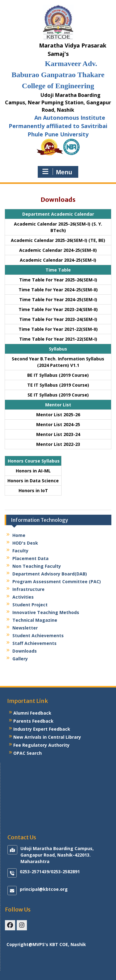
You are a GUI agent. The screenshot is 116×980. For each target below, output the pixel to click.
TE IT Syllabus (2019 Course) (58, 385)
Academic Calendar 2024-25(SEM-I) (58, 260)
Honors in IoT (33, 490)
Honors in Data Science (33, 481)
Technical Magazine (35, 620)
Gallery (20, 659)
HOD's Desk (25, 543)
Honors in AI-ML (33, 471)
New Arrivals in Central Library (47, 737)
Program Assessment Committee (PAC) (57, 581)
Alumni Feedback (32, 713)
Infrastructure (28, 589)
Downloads (25, 651)
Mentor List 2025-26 (58, 415)
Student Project (30, 605)
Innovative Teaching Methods (46, 612)
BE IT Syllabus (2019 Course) (58, 375)
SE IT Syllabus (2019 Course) (58, 395)
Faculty (20, 551)
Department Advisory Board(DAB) (50, 574)
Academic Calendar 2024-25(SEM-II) (58, 250)
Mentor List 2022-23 (58, 444)
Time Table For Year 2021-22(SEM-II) (58, 329)
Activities (23, 597)
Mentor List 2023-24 (58, 434)
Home (19, 535)
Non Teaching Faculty (37, 566)
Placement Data (30, 558)
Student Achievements (38, 635)
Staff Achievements (34, 643)
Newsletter (25, 628)
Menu (57, 172)
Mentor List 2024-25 (58, 424)
